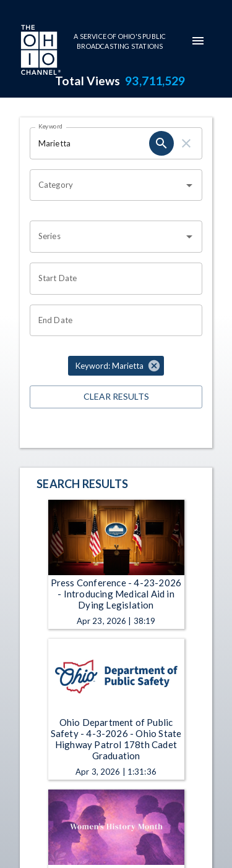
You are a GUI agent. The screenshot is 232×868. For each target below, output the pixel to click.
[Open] (189, 185)
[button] (116, 366)
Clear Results (116, 397)
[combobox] (107, 185)
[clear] (186, 143)
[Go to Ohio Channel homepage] (40, 51)
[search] (161, 143)
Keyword (51, 126)
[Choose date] (112, 279)
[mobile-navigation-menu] (198, 41)
